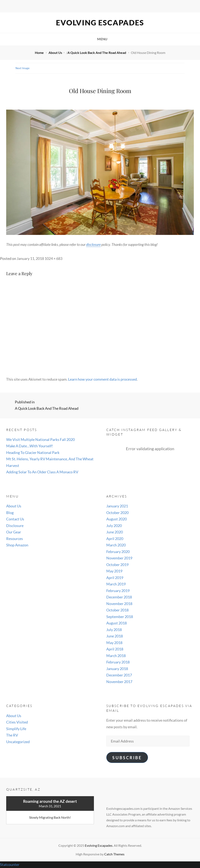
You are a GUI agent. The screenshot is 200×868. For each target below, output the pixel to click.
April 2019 (115, 578)
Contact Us (15, 519)
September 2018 (120, 617)
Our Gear (14, 532)
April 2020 (115, 539)
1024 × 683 (53, 258)
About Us (55, 53)
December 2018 (119, 597)
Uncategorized (18, 742)
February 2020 (118, 552)
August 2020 (117, 519)
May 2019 (114, 571)
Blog (10, 513)
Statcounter (10, 864)
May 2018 (114, 643)
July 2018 (114, 630)
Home (40, 53)
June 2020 (115, 532)
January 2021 (117, 506)
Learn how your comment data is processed (102, 379)
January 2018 (117, 669)
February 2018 (118, 662)
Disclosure (15, 526)
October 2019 (117, 565)
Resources (15, 539)
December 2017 (119, 675)
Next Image (22, 68)
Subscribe (127, 758)
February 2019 (118, 591)
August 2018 (117, 623)
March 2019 (116, 584)
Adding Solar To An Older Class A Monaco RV (42, 472)
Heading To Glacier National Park (33, 452)
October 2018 (117, 610)
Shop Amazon (17, 545)
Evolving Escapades (100, 22)
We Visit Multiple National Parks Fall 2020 (40, 439)
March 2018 (116, 656)
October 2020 (117, 513)
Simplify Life (16, 729)
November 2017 (119, 682)
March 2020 (116, 545)
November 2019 (119, 558)
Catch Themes (114, 854)
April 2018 (115, 649)
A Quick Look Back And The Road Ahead (97, 53)
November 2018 (119, 604)
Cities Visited (17, 722)
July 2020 (114, 526)
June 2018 (115, 636)
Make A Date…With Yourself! (30, 446)
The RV (12, 735)
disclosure (93, 244)
